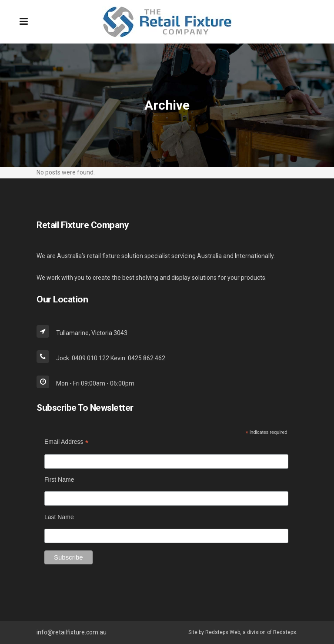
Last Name (59, 517)
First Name (59, 480)
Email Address (67, 442)
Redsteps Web (223, 632)
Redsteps (285, 632)
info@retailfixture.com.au (72, 632)
